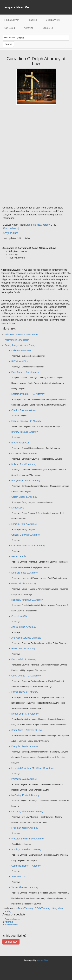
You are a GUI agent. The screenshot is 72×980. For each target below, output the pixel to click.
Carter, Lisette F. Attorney (24, 497)
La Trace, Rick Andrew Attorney (27, 812)
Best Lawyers (53, 20)
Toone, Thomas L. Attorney (25, 887)
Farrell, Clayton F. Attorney (25, 692)
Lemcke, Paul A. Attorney (24, 524)
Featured (32, 20)
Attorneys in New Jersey (17, 340)
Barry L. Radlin (19, 556)
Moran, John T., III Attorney (25, 714)
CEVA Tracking (42, 908)
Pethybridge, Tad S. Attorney (26, 481)
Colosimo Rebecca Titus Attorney (28, 546)
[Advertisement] (15, 157)
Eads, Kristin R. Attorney (24, 659)
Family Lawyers (12, 925)
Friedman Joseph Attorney (25, 828)
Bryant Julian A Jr (20, 443)
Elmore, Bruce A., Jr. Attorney (26, 421)
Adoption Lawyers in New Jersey (21, 335)
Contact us (48, 28)
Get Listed (10, 28)
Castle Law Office (20, 616)
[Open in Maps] (11, 228)
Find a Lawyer (14, 20)
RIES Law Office (20, 361)
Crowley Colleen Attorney (24, 453)
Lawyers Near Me (16, 7)
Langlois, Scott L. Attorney (25, 573)
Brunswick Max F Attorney (25, 432)
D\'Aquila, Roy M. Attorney (25, 746)
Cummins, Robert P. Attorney (26, 866)
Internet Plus (42, 960)
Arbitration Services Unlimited (26, 638)
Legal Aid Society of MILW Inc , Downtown (33, 768)
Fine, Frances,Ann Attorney (25, 372)
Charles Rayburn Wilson (24, 410)
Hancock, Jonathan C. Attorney (27, 600)
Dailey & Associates (21, 350)
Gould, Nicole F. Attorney (24, 584)
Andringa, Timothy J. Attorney (26, 849)
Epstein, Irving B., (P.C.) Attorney (28, 394)
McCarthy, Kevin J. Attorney (25, 795)
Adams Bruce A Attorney (24, 627)
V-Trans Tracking (24, 908)
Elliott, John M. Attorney (23, 649)
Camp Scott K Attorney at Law (27, 730)
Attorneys (9, 922)
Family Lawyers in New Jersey (20, 345)
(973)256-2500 (10, 233)
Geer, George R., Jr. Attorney (26, 676)
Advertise (29, 28)
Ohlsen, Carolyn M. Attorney (26, 535)
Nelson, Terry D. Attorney (24, 464)
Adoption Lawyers (13, 919)
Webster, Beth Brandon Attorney (28, 839)
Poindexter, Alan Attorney (24, 779)
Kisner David (18, 508)
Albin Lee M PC (19, 877)
